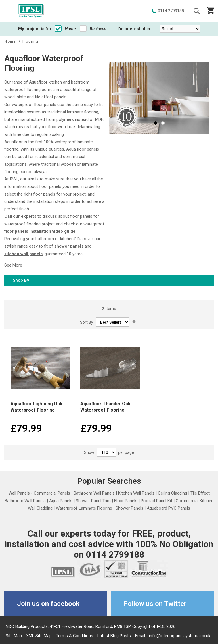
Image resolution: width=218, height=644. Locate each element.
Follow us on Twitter (155, 604)
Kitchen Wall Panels (136, 493)
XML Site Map (39, 636)
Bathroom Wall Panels (94, 493)
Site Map (14, 636)
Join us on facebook (48, 604)
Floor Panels (126, 501)
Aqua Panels (61, 501)
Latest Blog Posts (114, 636)
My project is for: (35, 29)
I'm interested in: (134, 29)
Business (93, 29)
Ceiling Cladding (172, 493)
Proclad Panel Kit (157, 501)
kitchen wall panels (23, 254)
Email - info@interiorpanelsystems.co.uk (173, 636)
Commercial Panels (52, 493)
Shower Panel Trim (93, 501)
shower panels (69, 246)
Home (65, 29)
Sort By (87, 322)
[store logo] (31, 11)
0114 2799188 (171, 11)
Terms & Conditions (75, 636)
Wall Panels (19, 493)
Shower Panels (129, 508)
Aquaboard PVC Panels (168, 508)
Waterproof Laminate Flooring (84, 508)
